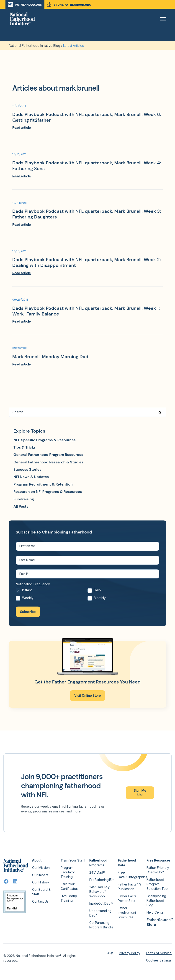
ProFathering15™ (102, 880)
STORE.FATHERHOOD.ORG (69, 4)
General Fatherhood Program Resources (48, 455)
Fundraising (24, 499)
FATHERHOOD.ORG (25, 4)
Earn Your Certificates (69, 886)
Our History (41, 882)
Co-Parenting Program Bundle (101, 925)
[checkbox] (87, 595)
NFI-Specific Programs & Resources (45, 440)
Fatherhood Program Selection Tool (157, 884)
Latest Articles (73, 46)
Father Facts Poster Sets (127, 898)
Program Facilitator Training (68, 872)
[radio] (52, 591)
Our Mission (41, 868)
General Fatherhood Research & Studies (48, 462)
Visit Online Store (88, 695)
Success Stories (27, 469)
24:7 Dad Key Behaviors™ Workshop (99, 892)
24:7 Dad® (97, 872)
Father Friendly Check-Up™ (158, 870)
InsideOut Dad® (101, 903)
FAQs (110, 953)
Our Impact (40, 875)
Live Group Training (69, 898)
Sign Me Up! (140, 793)
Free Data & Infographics (133, 875)
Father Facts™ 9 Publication (130, 887)
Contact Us (40, 901)
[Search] (87, 412)
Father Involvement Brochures (127, 913)
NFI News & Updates (31, 477)
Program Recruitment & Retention (43, 484)
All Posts (21, 506)
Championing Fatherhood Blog (156, 900)
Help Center (156, 912)
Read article (22, 127)
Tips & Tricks (25, 447)
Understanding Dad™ (100, 913)
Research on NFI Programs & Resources (48, 492)
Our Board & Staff (41, 892)
